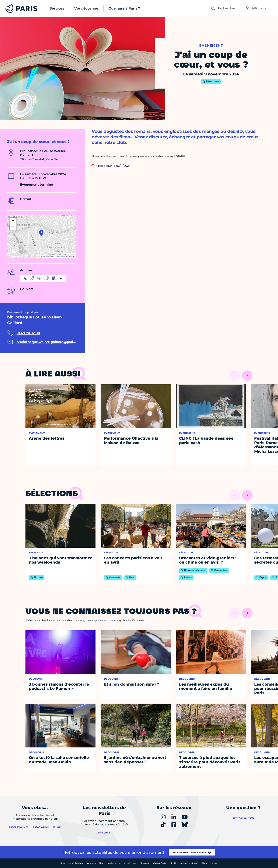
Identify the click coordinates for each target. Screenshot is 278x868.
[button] (41, 233)
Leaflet (41, 256)
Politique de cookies (184, 863)
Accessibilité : (112, 863)
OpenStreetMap (60, 256)
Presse (145, 863)
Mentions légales (72, 863)
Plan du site (209, 863)
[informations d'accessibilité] (43, 278)
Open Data (160, 863)
